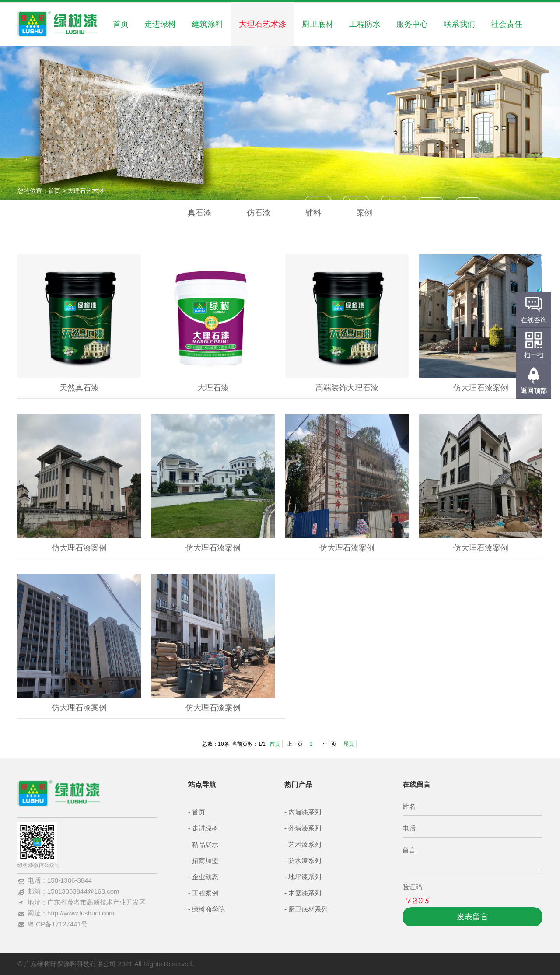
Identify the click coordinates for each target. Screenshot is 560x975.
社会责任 (507, 24)
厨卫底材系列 (308, 909)
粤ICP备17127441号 (58, 924)
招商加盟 (205, 861)
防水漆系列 (305, 861)
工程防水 (365, 24)
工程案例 (205, 893)
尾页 (349, 744)
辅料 (313, 213)
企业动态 (205, 877)
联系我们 (459, 24)
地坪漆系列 (305, 877)
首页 (121, 24)
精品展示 (205, 844)
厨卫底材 (318, 24)
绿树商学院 (208, 909)
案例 (364, 213)
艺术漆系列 (305, 844)
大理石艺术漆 (262, 24)
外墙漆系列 (305, 828)
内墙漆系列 (305, 812)
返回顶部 (534, 391)
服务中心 (412, 24)
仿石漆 (259, 213)
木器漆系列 (305, 893)
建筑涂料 (207, 24)
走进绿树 (160, 24)
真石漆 (199, 213)
